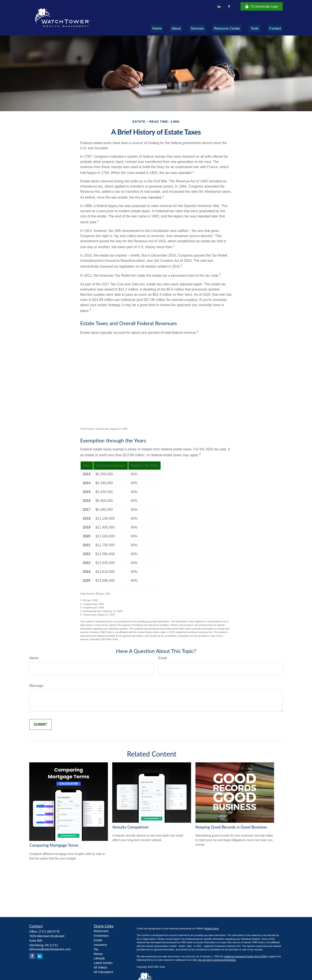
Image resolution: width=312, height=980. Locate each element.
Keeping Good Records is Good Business (231, 827)
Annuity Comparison (130, 827)
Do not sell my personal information (217, 960)
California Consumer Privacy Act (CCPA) (245, 956)
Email (162, 658)
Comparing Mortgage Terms (54, 845)
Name (34, 658)
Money (98, 954)
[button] (157, 28)
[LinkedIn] (219, 6)
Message (36, 686)
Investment (101, 936)
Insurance (100, 945)
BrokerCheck (212, 929)
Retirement (101, 931)
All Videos (101, 967)
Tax (96, 949)
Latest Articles (103, 963)
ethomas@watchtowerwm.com (50, 949)
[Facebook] (229, 6)
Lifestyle (99, 958)
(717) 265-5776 (49, 932)
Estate (98, 940)
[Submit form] (40, 725)
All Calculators (103, 972)
